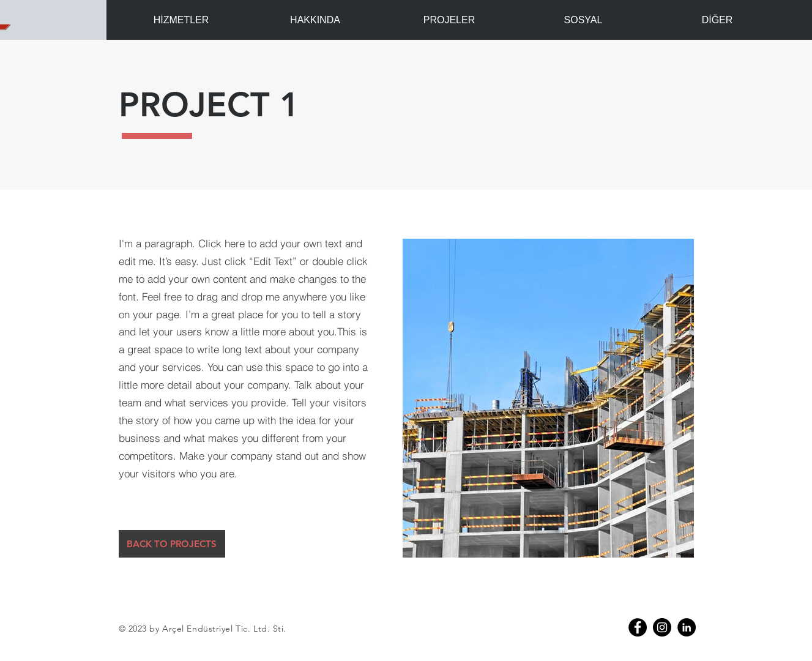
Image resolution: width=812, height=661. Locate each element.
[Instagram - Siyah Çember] (662, 627)
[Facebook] (638, 627)
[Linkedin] (687, 627)
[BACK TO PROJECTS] (172, 544)
